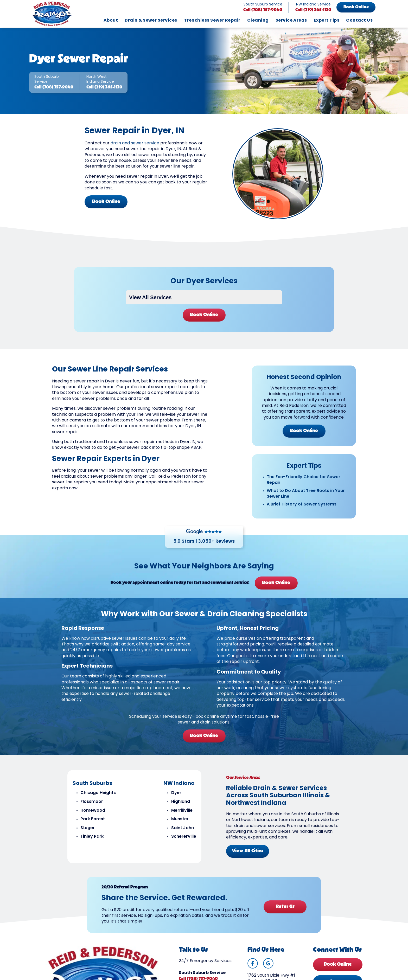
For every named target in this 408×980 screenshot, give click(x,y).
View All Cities (248, 851)
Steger (88, 828)
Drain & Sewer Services (151, 21)
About (111, 21)
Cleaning (258, 21)
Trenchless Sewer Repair (212, 21)
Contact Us (359, 21)
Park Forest (93, 819)
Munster (180, 819)
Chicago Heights (98, 793)
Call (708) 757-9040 (263, 10)
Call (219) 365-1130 (313, 10)
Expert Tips (327, 21)
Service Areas (291, 21)
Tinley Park (92, 837)
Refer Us (285, 907)
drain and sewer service (135, 143)
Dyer (176, 793)
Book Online (356, 7)
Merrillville (182, 811)
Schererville (184, 837)
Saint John (183, 828)
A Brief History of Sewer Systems (302, 504)
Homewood (93, 811)
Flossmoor (92, 802)
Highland (181, 802)
